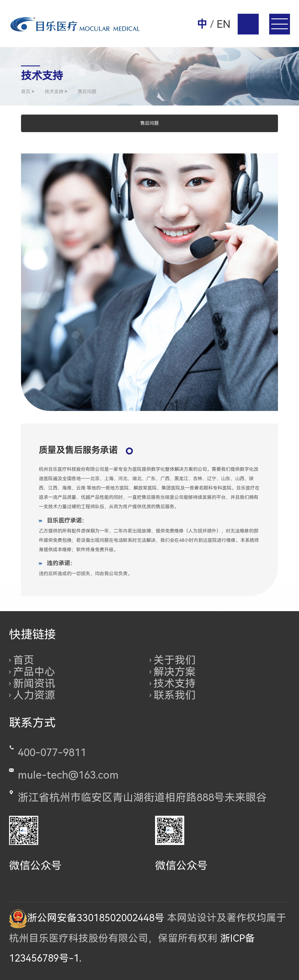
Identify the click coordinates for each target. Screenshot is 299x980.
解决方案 (175, 672)
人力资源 (34, 695)
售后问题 (149, 123)
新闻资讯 (34, 684)
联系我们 (175, 695)
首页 (24, 660)
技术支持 (175, 684)
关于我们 (175, 660)
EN (224, 24)
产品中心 (34, 672)
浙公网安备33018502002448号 (87, 918)
